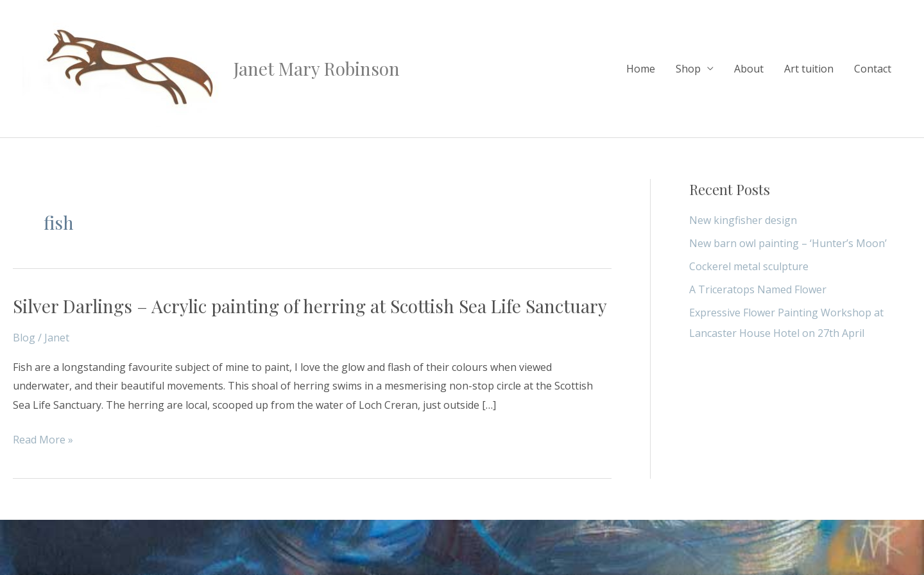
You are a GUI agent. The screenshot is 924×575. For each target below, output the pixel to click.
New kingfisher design (743, 220)
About (749, 69)
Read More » (43, 440)
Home (641, 69)
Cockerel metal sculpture (749, 266)
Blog (24, 338)
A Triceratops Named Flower (758, 289)
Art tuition (809, 69)
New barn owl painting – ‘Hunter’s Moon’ (788, 243)
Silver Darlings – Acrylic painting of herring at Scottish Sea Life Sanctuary (310, 306)
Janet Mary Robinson (317, 68)
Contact (873, 69)
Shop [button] (688, 69)
